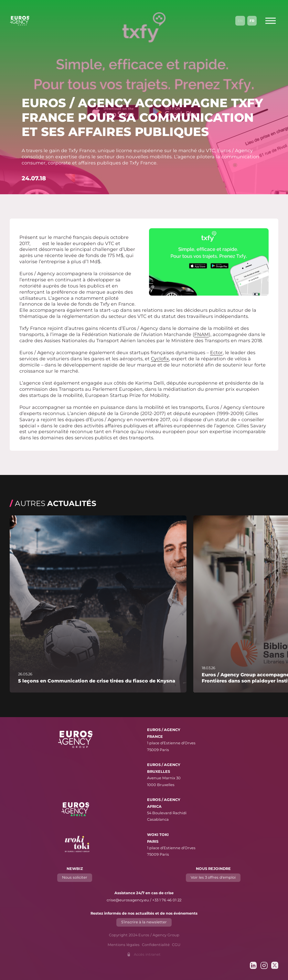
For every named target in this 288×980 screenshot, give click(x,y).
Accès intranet (147, 954)
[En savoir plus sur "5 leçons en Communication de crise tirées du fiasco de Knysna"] (98, 604)
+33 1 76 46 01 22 (167, 900)
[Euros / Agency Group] (20, 21)
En (240, 21)
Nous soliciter (75, 878)
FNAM (202, 334)
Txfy (36, 243)
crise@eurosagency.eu (128, 900)
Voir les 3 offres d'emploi (213, 878)
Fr (252, 21)
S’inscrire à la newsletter (144, 922)
